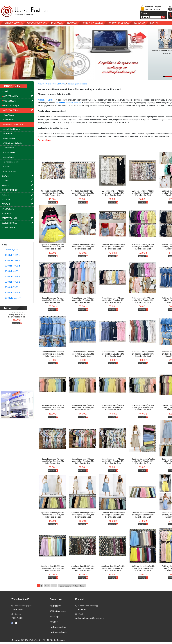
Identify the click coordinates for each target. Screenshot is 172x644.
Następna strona (65, 586)
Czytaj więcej (44, 140)
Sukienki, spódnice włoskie (77, 84)
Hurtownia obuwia (58, 632)
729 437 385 (81, 609)
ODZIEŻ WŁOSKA (59, 84)
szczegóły (16, 319)
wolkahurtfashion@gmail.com (90, 618)
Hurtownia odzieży (59, 627)
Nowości (54, 622)
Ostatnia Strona (79, 586)
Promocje (54, 617)
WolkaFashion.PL (37, 640)
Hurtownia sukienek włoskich (69, 103)
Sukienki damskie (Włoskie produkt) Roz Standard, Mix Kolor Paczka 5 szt (113, 193)
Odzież (49, 84)
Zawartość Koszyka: (153, 8)
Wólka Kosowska (45, 100)
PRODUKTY (55, 606)
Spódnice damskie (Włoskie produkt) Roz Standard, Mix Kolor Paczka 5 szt (53, 193)
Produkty (41, 84)
